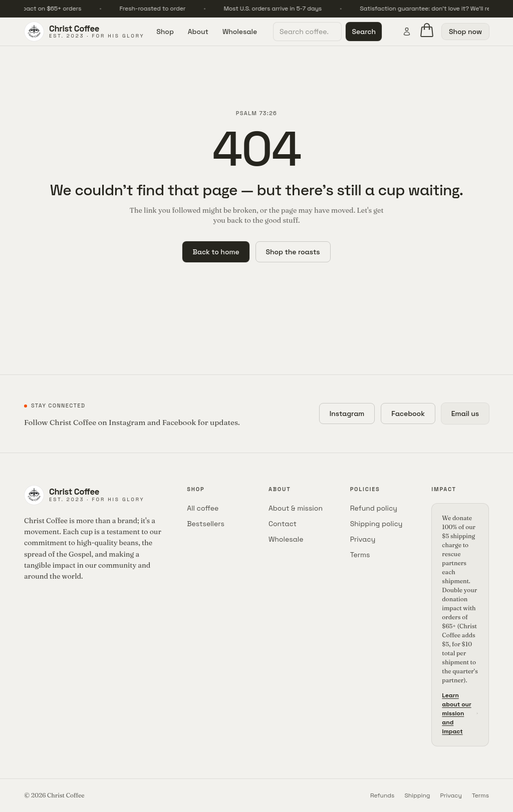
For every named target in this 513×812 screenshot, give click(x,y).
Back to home (216, 252)
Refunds (382, 795)
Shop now (465, 32)
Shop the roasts (293, 252)
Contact (283, 524)
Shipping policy (376, 524)
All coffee (203, 508)
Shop (165, 32)
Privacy (363, 539)
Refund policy (374, 508)
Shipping (417, 795)
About (198, 32)
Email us (465, 414)
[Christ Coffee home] (84, 32)
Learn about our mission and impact (460, 713)
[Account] (407, 32)
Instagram (347, 414)
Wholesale (240, 32)
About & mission (296, 508)
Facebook (408, 414)
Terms (360, 555)
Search (364, 32)
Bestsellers (206, 524)
